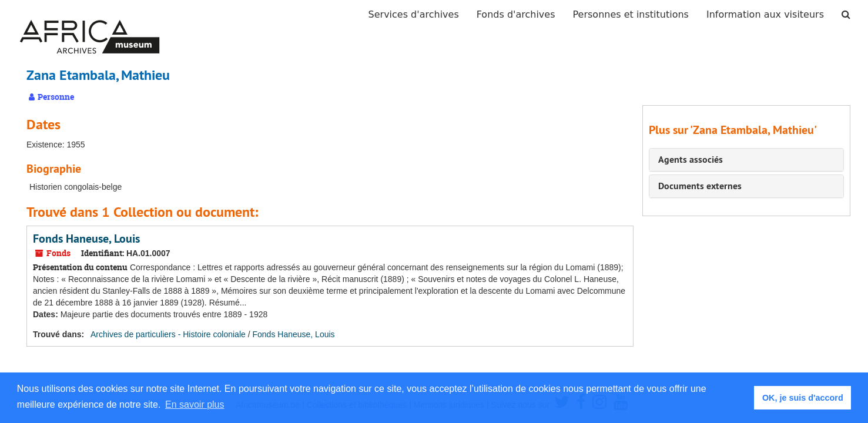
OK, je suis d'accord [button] (803, 398)
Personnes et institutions (631, 14)
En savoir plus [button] (195, 404)
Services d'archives (414, 14)
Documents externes (700, 186)
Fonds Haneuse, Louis (86, 239)
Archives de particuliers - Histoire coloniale (168, 334)
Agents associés (691, 160)
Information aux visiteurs (765, 14)
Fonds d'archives (516, 14)
